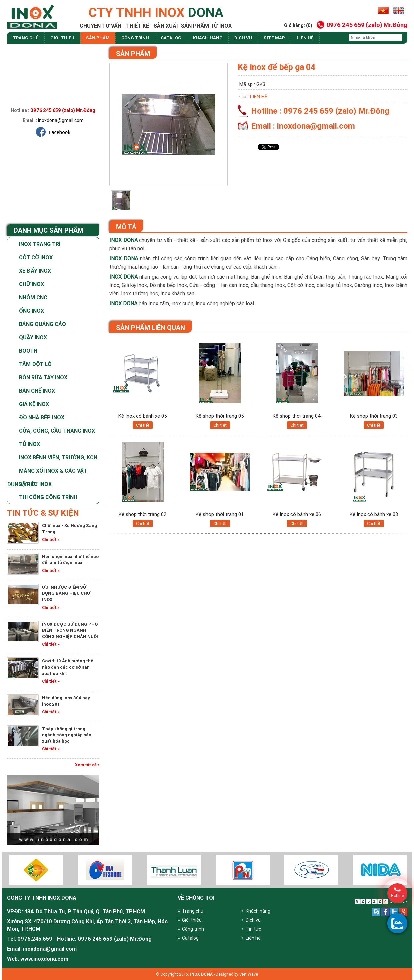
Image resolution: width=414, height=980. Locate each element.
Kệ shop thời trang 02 (143, 514)
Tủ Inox (30, 444)
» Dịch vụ (251, 920)
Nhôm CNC (33, 297)
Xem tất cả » (87, 765)
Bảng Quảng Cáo (43, 324)
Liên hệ (305, 38)
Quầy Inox (33, 337)
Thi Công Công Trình (48, 497)
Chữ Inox (32, 284)
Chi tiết (143, 425)
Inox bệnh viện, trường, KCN (58, 457)
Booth (28, 351)
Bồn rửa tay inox (43, 377)
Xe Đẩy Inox (35, 271)
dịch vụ (243, 38)
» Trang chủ (191, 911)
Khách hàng (208, 38)
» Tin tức (251, 929)
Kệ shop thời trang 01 (220, 514)
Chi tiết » (51, 540)
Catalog (171, 38)
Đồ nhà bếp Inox (42, 417)
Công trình (135, 38)
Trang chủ (26, 38)
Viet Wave (249, 974)
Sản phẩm (98, 38)
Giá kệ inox (34, 404)
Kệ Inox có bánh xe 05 (143, 416)
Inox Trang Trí (40, 244)
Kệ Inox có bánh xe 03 (374, 514)
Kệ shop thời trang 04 (297, 416)
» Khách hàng (256, 911)
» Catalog (188, 938)
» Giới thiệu (190, 920)
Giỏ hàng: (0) (298, 25)
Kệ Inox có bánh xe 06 (297, 514)
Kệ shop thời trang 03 (374, 416)
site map (274, 38)
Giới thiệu (62, 38)
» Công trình (191, 929)
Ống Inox (32, 311)
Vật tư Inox (35, 484)
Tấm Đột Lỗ (35, 364)
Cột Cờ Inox (36, 257)
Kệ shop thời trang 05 (220, 416)
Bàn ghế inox (37, 391)
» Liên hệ (251, 938)
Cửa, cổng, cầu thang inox (57, 431)
